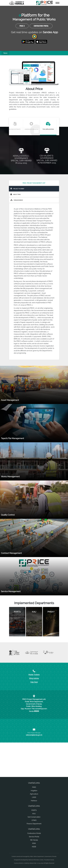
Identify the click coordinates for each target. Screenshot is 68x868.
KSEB (34, 856)
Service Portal (34, 846)
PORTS (34, 820)
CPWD (34, 830)
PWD (34, 797)
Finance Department (34, 833)
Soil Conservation (34, 827)
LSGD (34, 807)
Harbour (34, 810)
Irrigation (34, 800)
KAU (34, 823)
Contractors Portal (41, 36)
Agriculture (34, 804)
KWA (34, 853)
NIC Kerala (34, 850)
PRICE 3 (22, 36)
